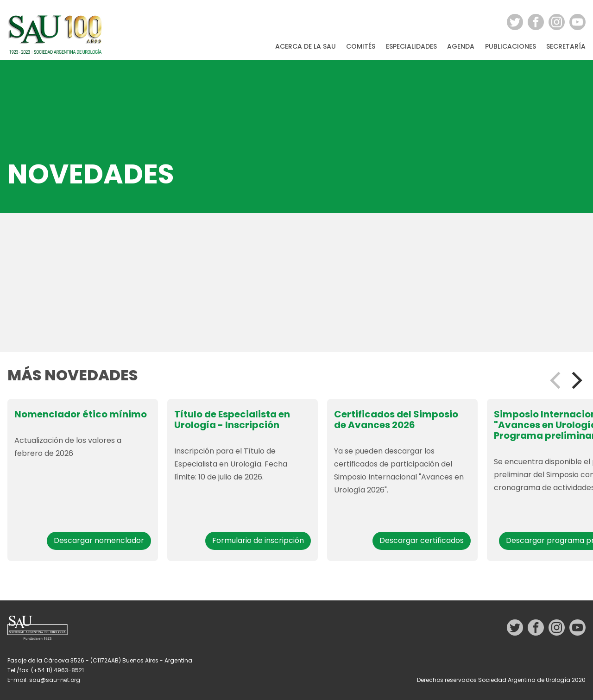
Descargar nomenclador (99, 540)
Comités (361, 47)
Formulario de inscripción (258, 540)
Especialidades (411, 47)
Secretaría (566, 47)
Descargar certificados (422, 540)
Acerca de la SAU (306, 47)
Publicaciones (511, 47)
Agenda (461, 47)
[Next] (575, 380)
